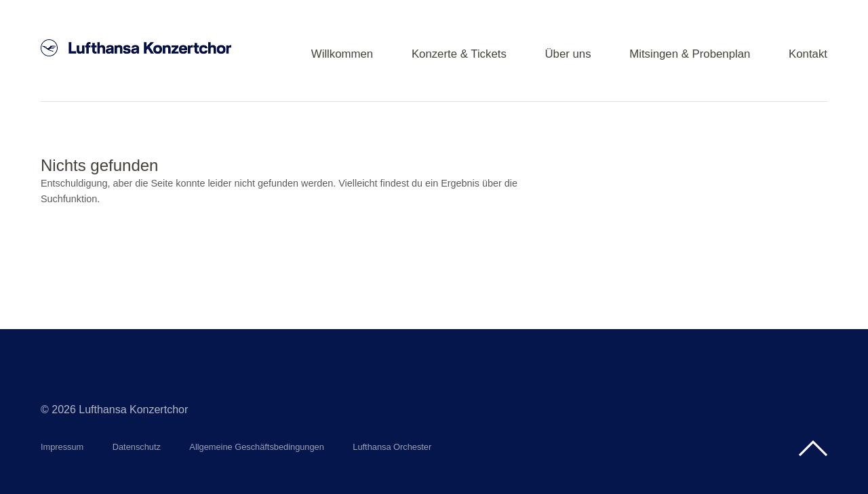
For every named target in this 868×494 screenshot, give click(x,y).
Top (813, 449)
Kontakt (808, 55)
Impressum (62, 447)
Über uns (568, 55)
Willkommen (342, 55)
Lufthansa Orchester (392, 447)
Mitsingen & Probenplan (690, 55)
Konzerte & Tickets (459, 55)
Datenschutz (137, 447)
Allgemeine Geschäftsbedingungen (257, 447)
